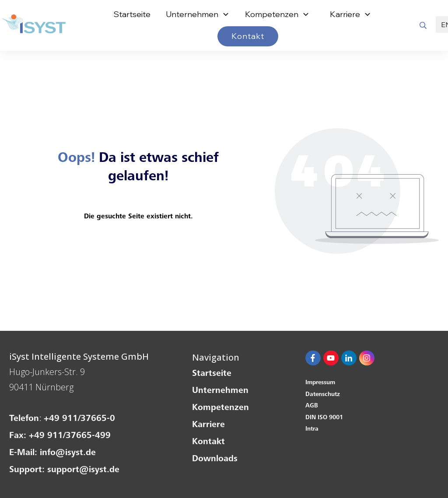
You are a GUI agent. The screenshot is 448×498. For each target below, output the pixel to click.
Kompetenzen (220, 408)
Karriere (208, 425)
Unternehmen (220, 391)
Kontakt (208, 442)
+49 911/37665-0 (79, 419)
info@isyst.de (68, 453)
